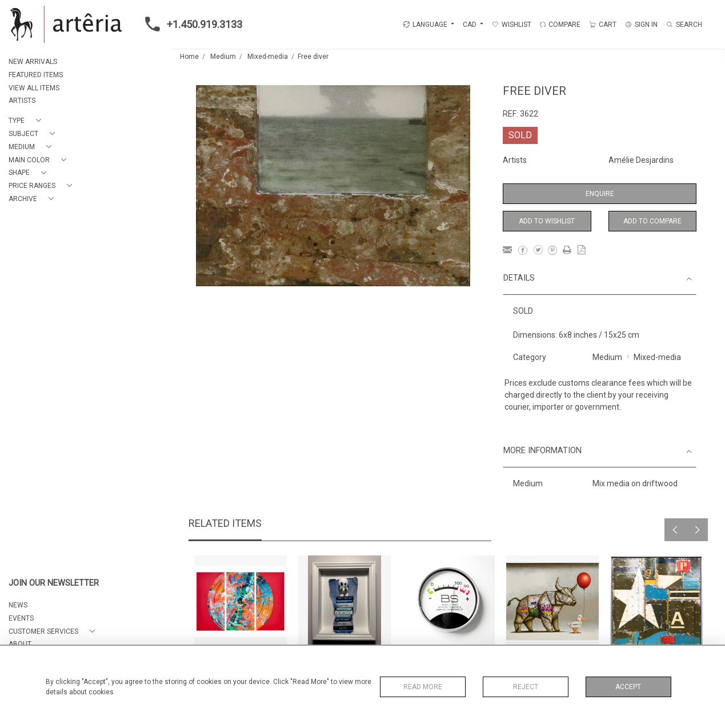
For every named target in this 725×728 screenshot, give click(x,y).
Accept (628, 687)
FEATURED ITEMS (36, 75)
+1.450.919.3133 (190, 24)
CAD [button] (470, 25)
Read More (423, 687)
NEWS (18, 605)
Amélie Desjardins (641, 160)
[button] (27, 121)
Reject (526, 687)
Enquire (600, 194)
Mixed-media (268, 57)
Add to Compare (652, 221)
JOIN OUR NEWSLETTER (54, 583)
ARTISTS (22, 101)
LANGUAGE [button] (425, 25)
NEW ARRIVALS (33, 62)
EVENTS (21, 618)
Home (189, 57)
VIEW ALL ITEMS (34, 88)
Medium (223, 57)
